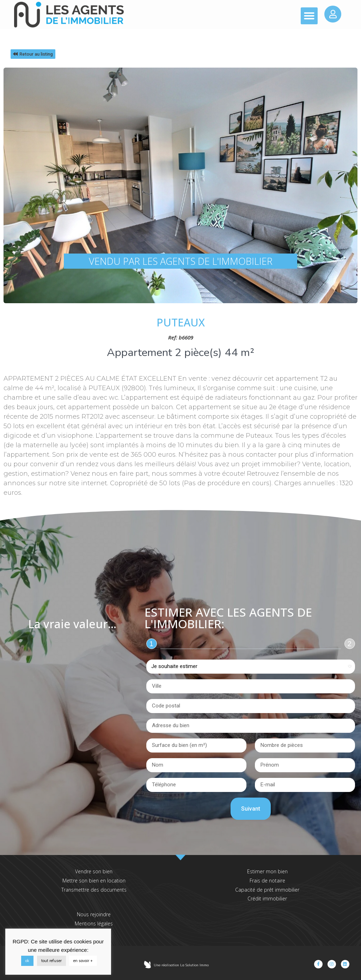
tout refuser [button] (51, 961)
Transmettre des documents (94, 890)
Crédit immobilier (267, 898)
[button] (309, 16)
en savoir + (83, 961)
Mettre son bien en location (94, 881)
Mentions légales (94, 923)
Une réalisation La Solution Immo (181, 965)
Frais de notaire (267, 881)
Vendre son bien (94, 871)
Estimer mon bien (267, 871)
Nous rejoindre (94, 914)
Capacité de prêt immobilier (267, 890)
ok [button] (27, 961)
